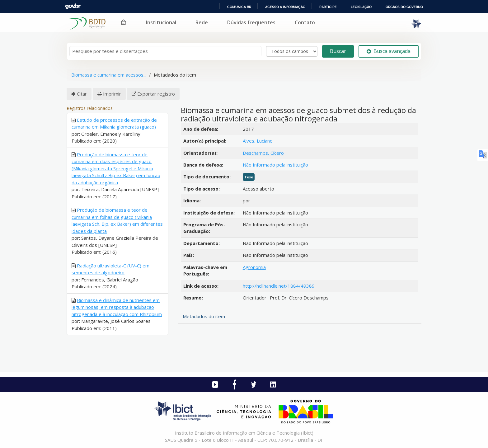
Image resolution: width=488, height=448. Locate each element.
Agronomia (254, 267)
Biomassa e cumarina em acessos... (109, 75)
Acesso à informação (285, 7)
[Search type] (292, 51)
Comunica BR (239, 7)
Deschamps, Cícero (263, 153)
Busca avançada (389, 51)
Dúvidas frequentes (251, 22)
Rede (202, 22)
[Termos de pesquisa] (165, 51)
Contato (305, 22)
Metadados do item (204, 316)
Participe (328, 7)
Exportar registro (156, 94)
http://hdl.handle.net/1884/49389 (279, 286)
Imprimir (112, 94)
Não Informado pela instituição (275, 165)
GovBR (73, 6)
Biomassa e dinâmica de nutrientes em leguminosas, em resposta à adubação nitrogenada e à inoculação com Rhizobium (117, 307)
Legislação (361, 7)
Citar (82, 94)
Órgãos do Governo (404, 7)
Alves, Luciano (258, 141)
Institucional (161, 22)
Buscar (338, 51)
